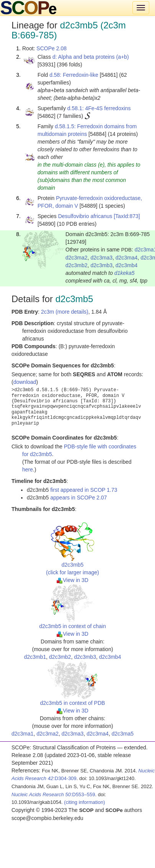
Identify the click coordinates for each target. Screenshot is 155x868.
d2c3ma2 (77, 258)
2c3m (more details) (65, 312)
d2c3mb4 (127, 265)
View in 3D (73, 580)
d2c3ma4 (127, 258)
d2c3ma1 (23, 734)
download (25, 382)
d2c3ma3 (101, 258)
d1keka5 (125, 273)
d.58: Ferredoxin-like (74, 75)
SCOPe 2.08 (51, 48)
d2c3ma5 (123, 734)
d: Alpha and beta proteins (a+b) (91, 57)
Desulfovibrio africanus (85, 216)
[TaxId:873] (127, 216)
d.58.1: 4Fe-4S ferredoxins (99, 108)
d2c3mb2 (77, 265)
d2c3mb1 (35, 657)
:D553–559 (53, 794)
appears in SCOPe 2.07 (78, 498)
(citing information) (84, 802)
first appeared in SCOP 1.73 (84, 490)
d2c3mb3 (101, 265)
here (28, 470)
